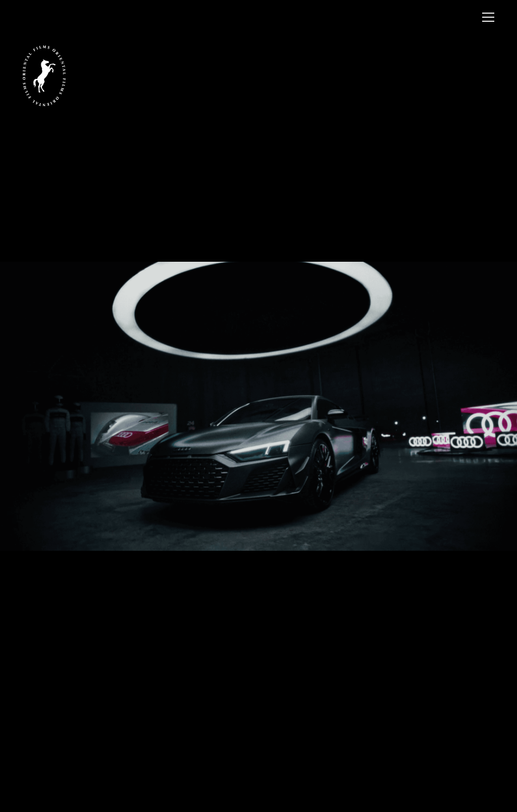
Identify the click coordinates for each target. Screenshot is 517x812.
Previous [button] (129, 284)
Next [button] (387, 284)
